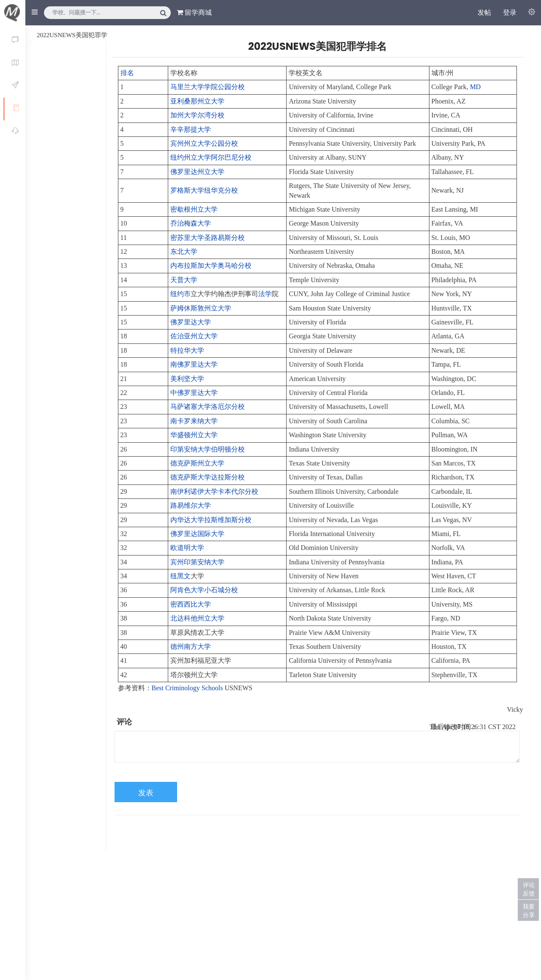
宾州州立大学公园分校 (204, 143)
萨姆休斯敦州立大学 (201, 308)
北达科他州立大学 (197, 618)
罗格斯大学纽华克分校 (204, 190)
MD (475, 87)
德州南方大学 (191, 647)
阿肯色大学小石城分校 (204, 590)
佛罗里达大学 (191, 322)
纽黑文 (180, 576)
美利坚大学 (187, 379)
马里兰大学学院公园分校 (208, 87)
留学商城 (194, 12)
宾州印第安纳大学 (197, 562)
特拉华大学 (187, 350)
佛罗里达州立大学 (197, 172)
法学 (265, 294)
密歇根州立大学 (194, 209)
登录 (510, 12)
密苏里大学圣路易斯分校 (208, 238)
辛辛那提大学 (191, 129)
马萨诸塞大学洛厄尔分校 (208, 407)
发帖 (484, 12)
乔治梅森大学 (191, 223)
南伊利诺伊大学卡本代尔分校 (214, 491)
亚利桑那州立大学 (197, 101)
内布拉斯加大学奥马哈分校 (211, 265)
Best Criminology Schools (187, 688)
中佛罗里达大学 (194, 393)
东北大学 (184, 252)
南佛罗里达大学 (194, 364)
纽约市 (180, 294)
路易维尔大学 (191, 505)
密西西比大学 (191, 604)
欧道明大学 (187, 548)
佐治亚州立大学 (194, 336)
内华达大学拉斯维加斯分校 (211, 520)
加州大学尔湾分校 (197, 115)
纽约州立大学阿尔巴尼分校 (211, 157)
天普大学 (184, 280)
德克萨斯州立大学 (197, 463)
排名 (127, 73)
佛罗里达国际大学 (197, 534)
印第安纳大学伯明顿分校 (208, 449)
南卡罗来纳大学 (194, 421)
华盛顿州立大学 (194, 435)
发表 (146, 793)
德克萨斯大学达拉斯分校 (208, 477)
